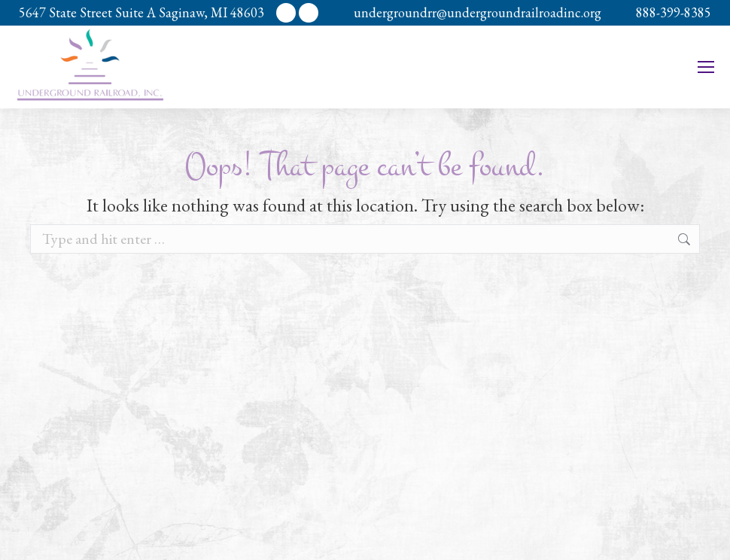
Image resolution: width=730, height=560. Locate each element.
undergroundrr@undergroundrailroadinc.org (478, 12)
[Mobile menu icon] (706, 67)
